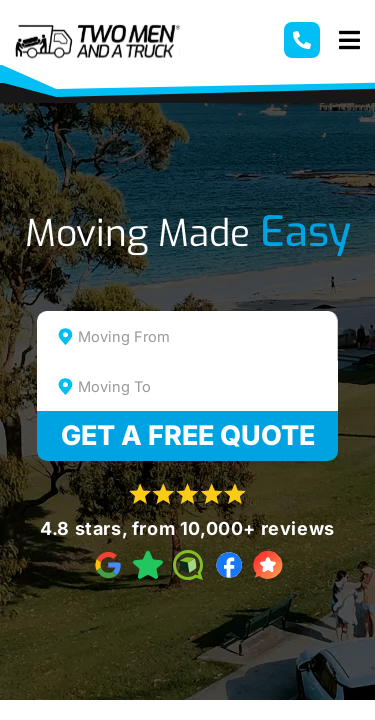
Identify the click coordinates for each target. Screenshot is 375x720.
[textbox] (205, 337)
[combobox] (188, 336)
